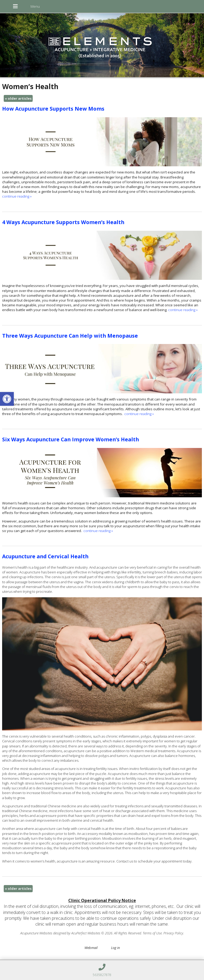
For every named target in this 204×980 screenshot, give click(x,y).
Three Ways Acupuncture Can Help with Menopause (70, 336)
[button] (7, 399)
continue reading (17, 196)
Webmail (91, 948)
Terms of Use (152, 933)
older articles (18, 98)
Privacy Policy (173, 933)
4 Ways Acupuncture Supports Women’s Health (63, 222)
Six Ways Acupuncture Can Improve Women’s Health (71, 439)
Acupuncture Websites (36, 933)
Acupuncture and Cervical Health (45, 556)
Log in (115, 948)
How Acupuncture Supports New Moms (53, 109)
